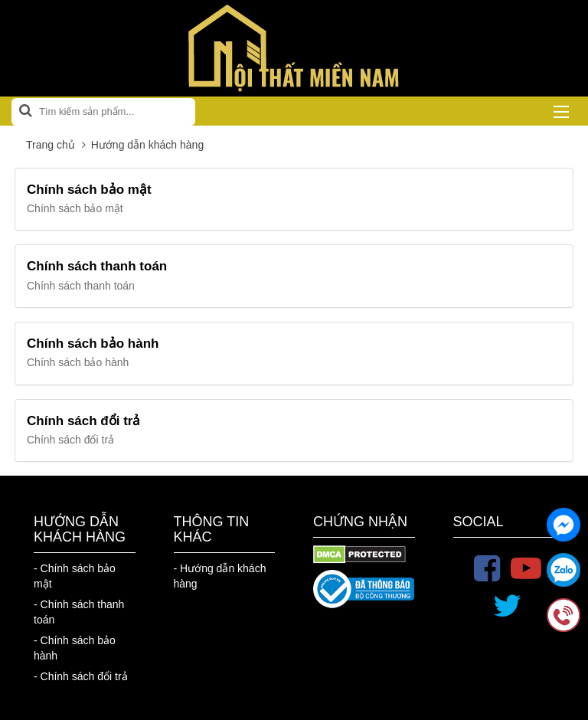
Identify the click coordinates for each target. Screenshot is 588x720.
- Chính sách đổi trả (81, 676)
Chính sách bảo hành (93, 344)
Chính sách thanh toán (97, 266)
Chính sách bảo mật (89, 190)
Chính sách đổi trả (83, 421)
